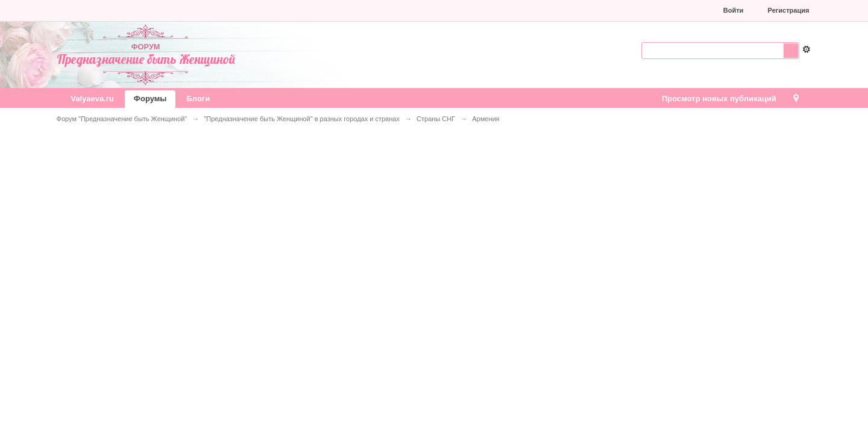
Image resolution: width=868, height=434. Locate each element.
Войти (734, 10)
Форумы (150, 99)
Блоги (198, 99)
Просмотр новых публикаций (719, 99)
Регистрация (789, 10)
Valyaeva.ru (92, 99)
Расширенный (807, 49)
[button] (632, 10)
